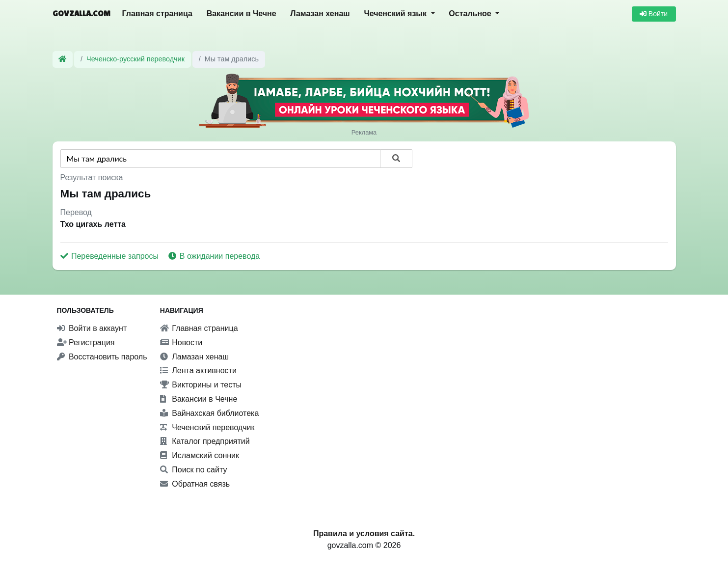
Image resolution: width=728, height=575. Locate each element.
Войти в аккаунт (92, 328)
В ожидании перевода (214, 256)
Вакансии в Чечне (242, 14)
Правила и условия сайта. (364, 534)
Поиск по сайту (194, 470)
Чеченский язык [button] (396, 14)
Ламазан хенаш (320, 14)
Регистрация (86, 342)
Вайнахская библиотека (210, 413)
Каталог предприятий (205, 441)
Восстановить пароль (102, 357)
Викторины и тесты (201, 385)
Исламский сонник (200, 455)
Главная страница (157, 14)
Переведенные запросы (111, 256)
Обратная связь (195, 484)
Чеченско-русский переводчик (135, 59)
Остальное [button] (471, 14)
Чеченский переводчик (207, 427)
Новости (181, 342)
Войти (654, 14)
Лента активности (198, 370)
